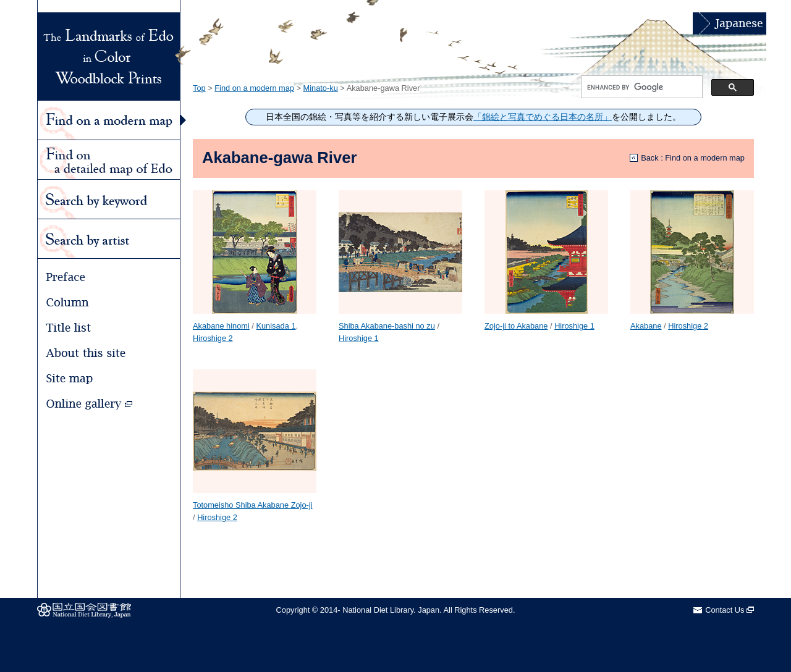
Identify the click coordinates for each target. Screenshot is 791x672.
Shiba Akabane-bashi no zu (387, 326)
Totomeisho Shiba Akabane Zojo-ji (253, 505)
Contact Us (730, 610)
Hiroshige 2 (213, 338)
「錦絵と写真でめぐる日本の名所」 (543, 117)
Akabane (646, 326)
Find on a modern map (254, 88)
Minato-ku (321, 88)
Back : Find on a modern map (693, 158)
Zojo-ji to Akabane (516, 326)
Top (199, 88)
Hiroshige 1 (359, 338)
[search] (641, 87)
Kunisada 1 (276, 326)
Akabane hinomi (221, 326)
